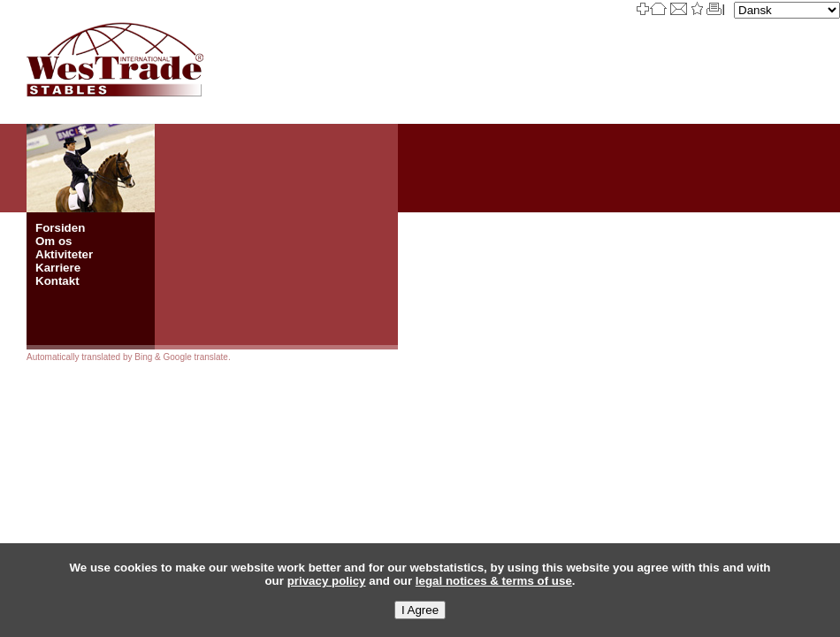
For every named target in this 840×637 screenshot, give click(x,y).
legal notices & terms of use (494, 581)
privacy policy (327, 581)
